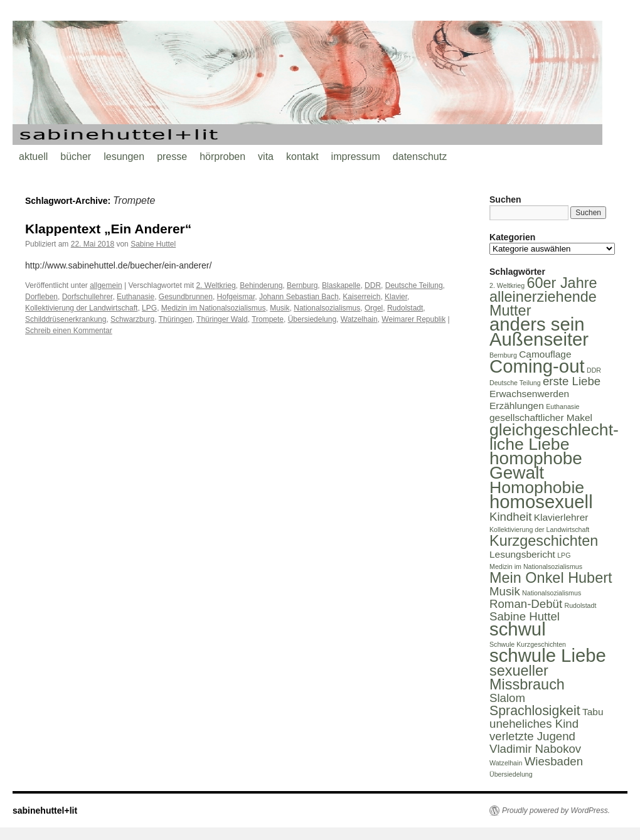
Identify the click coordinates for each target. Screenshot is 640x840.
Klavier (396, 297)
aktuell (33, 157)
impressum (356, 157)
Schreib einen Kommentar (69, 331)
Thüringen (176, 319)
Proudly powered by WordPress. (556, 811)
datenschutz (420, 157)
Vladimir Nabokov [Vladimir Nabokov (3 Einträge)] (535, 749)
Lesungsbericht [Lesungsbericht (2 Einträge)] (522, 554)
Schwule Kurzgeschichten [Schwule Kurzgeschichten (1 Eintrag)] (528, 644)
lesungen (124, 157)
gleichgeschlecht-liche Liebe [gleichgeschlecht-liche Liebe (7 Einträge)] (554, 437)
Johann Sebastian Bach (299, 297)
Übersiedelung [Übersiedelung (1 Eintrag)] (511, 774)
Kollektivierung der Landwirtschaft (81, 308)
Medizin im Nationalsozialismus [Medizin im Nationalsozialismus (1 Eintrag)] (536, 566)
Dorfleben (41, 297)
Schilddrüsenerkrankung (66, 319)
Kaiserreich (361, 297)
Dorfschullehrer (88, 297)
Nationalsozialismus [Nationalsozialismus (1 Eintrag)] (552, 593)
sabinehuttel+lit (45, 811)
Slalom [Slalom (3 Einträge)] (507, 698)
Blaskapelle (341, 285)
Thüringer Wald (222, 319)
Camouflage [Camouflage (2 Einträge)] (545, 354)
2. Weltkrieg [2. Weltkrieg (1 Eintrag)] (507, 285)
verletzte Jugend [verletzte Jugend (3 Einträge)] (532, 736)
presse (172, 157)
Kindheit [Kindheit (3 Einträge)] (510, 517)
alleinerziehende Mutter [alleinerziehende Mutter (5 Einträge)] (543, 304)
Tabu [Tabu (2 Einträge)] (593, 712)
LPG (149, 308)
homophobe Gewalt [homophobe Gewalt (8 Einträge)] (536, 465)
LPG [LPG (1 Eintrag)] (564, 555)
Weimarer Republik (413, 319)
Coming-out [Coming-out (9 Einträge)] (537, 366)
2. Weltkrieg (216, 285)
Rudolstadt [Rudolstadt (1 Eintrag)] (580, 605)
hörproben (222, 157)
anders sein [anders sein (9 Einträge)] (537, 324)
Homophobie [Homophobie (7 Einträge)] (537, 487)
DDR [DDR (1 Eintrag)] (594, 370)
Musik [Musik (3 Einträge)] (505, 591)
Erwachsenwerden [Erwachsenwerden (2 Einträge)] (529, 394)
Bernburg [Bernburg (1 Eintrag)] (503, 355)
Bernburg (302, 285)
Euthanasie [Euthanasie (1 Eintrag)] (563, 407)
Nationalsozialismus (327, 308)
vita (266, 157)
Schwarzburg (132, 319)
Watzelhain (359, 319)
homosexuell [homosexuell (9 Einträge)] (541, 502)
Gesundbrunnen (186, 297)
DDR (373, 285)
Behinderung (261, 285)
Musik (280, 308)
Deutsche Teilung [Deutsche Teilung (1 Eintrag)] (515, 383)
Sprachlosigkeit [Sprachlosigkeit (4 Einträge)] (535, 711)
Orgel (374, 308)
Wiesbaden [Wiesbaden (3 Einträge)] (554, 761)
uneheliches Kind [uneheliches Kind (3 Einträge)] (534, 724)
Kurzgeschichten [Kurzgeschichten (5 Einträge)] (544, 541)
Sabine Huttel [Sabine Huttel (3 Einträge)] (525, 616)
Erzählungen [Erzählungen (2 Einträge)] (517, 406)
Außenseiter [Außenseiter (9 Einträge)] (539, 339)
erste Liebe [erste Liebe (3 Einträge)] (572, 381)
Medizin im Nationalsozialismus (214, 308)
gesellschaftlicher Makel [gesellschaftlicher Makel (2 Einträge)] (541, 417)
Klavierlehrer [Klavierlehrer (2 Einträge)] (561, 517)
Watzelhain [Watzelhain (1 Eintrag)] (506, 763)
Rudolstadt (405, 308)
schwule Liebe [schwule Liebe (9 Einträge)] (548, 655)
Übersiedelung (312, 319)
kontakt (302, 157)
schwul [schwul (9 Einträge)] (518, 629)
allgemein (106, 285)
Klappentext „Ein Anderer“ (108, 229)
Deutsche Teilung (414, 285)
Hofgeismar (236, 297)
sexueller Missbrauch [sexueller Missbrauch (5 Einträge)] (527, 678)
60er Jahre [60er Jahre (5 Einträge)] (562, 283)
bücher (76, 157)
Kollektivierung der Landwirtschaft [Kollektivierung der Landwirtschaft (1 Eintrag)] (539, 529)
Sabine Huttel (153, 244)
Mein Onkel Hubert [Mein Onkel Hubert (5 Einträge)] (551, 578)
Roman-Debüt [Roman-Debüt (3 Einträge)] (526, 604)
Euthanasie (136, 297)
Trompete (268, 319)
